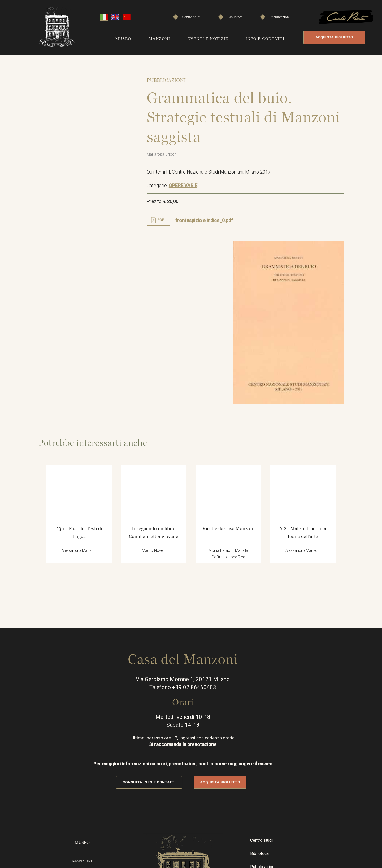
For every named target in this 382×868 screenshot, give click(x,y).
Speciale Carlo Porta (282, 739)
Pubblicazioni (279, 16)
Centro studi (191, 16)
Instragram (286, 781)
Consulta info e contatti (157, 638)
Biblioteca (235, 16)
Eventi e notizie (208, 38)
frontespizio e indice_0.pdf (210, 226)
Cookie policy (323, 844)
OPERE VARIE (189, 191)
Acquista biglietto (332, 37)
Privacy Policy (323, 825)
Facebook (271, 781)
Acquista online (89, 777)
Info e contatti (265, 38)
